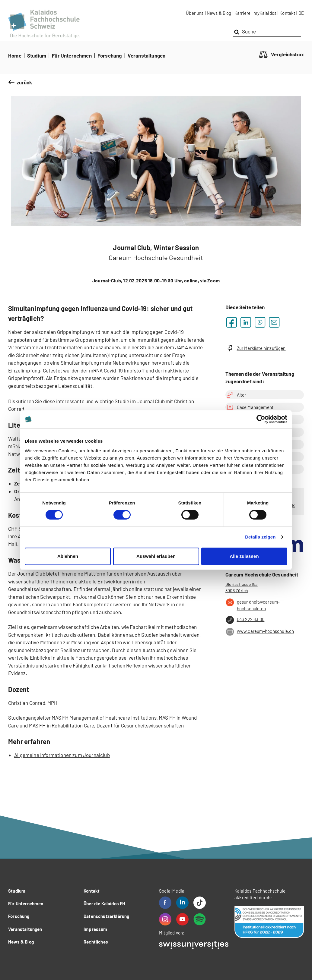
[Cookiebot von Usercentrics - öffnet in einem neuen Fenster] (261, 419)
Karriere (242, 13)
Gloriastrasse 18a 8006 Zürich (242, 587)
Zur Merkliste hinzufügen (256, 348)
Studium (37, 55)
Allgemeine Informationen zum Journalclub (62, 755)
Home (15, 55)
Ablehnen (68, 556)
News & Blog (219, 13)
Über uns (195, 13)
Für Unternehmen (72, 55)
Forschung (110, 55)
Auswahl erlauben (156, 556)
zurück (24, 82)
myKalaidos (265, 13)
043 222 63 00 (245, 620)
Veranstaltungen (147, 55)
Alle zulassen (244, 556)
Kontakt (287, 13)
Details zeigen (260, 537)
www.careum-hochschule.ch (260, 632)
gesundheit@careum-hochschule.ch (253, 605)
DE (301, 13)
